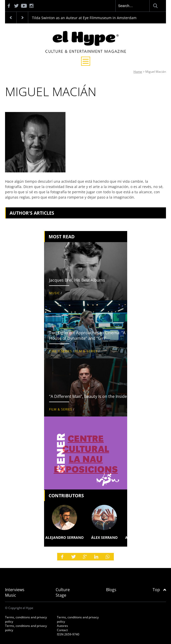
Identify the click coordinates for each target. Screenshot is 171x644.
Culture (63, 590)
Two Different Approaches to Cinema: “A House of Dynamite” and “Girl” (87, 335)
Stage (61, 595)
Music (55, 293)
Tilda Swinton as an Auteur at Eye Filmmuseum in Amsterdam (84, 18)
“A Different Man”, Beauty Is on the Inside (88, 396)
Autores (62, 626)
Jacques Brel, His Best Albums (77, 280)
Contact (62, 630)
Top (159, 590)
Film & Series (86, 351)
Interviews (15, 590)
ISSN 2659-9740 (68, 634)
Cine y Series (61, 351)
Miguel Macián (156, 72)
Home (138, 72)
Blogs (111, 590)
